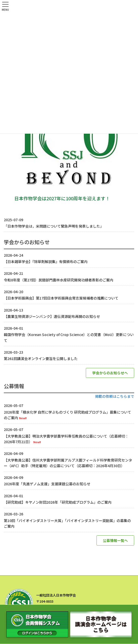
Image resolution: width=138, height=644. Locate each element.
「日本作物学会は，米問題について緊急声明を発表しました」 (54, 226)
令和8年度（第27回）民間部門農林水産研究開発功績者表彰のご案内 (59, 280)
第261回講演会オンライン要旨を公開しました (41, 358)
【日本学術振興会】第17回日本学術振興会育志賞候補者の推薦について (61, 298)
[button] (110, 373)
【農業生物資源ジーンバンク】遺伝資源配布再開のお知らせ (52, 316)
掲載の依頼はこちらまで (115, 396)
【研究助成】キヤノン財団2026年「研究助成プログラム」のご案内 (58, 502)
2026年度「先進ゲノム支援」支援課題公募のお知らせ (47, 484)
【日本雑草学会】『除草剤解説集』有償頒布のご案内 (46, 262)
